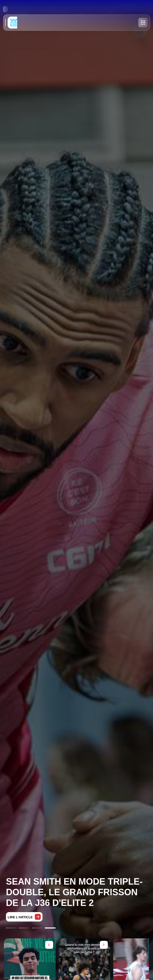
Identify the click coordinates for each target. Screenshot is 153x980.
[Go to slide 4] (50, 928)
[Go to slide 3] (37, 928)
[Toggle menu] (143, 23)
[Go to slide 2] (24, 928)
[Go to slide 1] (11, 928)
